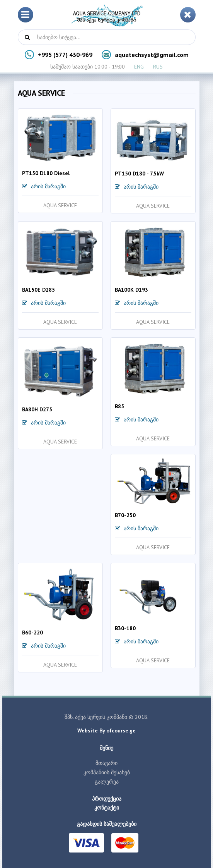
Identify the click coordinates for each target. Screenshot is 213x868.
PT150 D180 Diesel (46, 173)
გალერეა (107, 782)
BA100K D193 (131, 290)
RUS (158, 67)
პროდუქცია (107, 799)
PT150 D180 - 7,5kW (139, 174)
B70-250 (125, 515)
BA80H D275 (37, 409)
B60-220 (32, 633)
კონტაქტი (107, 808)
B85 (119, 406)
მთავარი (106, 763)
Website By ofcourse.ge (106, 730)
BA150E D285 (38, 290)
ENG (139, 67)
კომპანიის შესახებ (107, 772)
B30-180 (125, 628)
